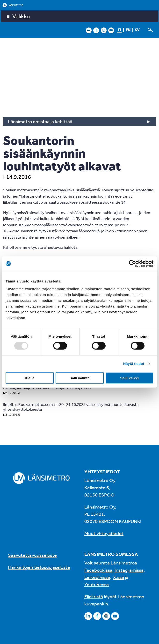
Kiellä (29, 378)
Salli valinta (80, 378)
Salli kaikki (129, 378)
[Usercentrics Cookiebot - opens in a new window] (132, 264)
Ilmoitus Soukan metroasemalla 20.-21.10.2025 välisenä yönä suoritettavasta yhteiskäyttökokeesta (71, 407)
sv (137, 30)
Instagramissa (129, 570)
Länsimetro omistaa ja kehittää (40, 121)
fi (120, 30)
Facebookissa (98, 570)
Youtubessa (97, 584)
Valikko (21, 16)
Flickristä (94, 596)
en (128, 30)
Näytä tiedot (134, 364)
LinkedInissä (97, 577)
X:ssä (119, 577)
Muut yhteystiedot (104, 533)
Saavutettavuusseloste (32, 555)
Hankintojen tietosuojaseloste (39, 567)
